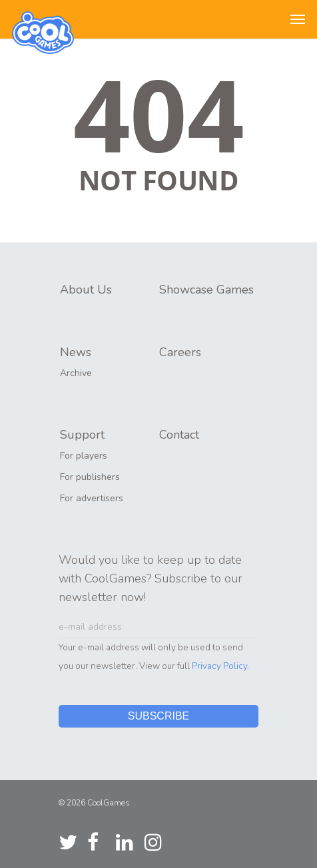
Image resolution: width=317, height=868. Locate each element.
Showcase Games (206, 290)
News (76, 352)
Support (82, 435)
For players (84, 456)
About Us (86, 290)
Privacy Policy (219, 666)
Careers (180, 352)
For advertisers (92, 498)
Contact (179, 435)
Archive (76, 373)
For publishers (90, 477)
